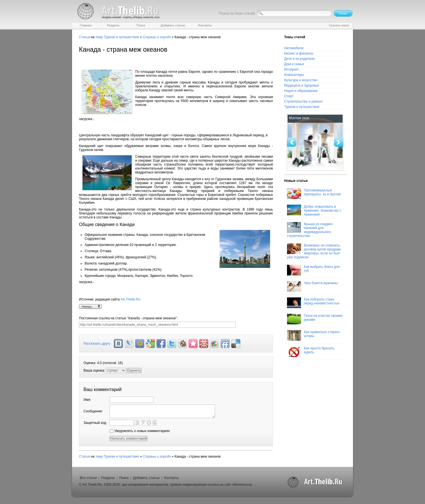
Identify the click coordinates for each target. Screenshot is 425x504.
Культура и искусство (301, 80)
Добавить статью (146, 478)
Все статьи (88, 478)
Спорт (289, 96)
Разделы (108, 478)
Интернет (291, 69)
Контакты (171, 478)
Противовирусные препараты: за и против (314, 194)
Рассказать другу (97, 343)
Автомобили (294, 48)
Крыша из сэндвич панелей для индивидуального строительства (310, 230)
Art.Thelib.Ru (130, 299)
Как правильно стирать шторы (313, 335)
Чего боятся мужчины (312, 286)
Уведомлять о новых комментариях (140, 431)
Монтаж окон (299, 118)
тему (99, 37)
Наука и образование (301, 91)
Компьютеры (294, 75)
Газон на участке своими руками (315, 319)
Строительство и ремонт (303, 101)
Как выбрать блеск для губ (313, 270)
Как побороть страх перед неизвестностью (313, 303)
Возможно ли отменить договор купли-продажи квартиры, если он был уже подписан (314, 251)
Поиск (124, 478)
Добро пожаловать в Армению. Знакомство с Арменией (314, 211)
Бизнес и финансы (299, 53)
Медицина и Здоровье (302, 85)
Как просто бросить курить (311, 352)
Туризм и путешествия (121, 37)
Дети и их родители (299, 59)
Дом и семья (294, 64)
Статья (84, 37)
